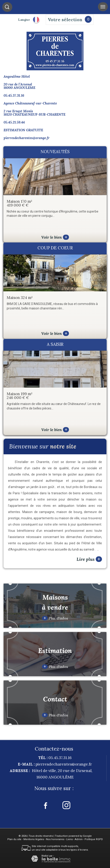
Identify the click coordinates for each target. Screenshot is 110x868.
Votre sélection (65, 20)
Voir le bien (55, 237)
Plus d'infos (55, 618)
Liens (70, 839)
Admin (79, 839)
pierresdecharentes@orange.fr (27, 138)
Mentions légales (34, 839)
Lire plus (89, 559)
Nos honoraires (55, 839)
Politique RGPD (94, 839)
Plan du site (14, 839)
